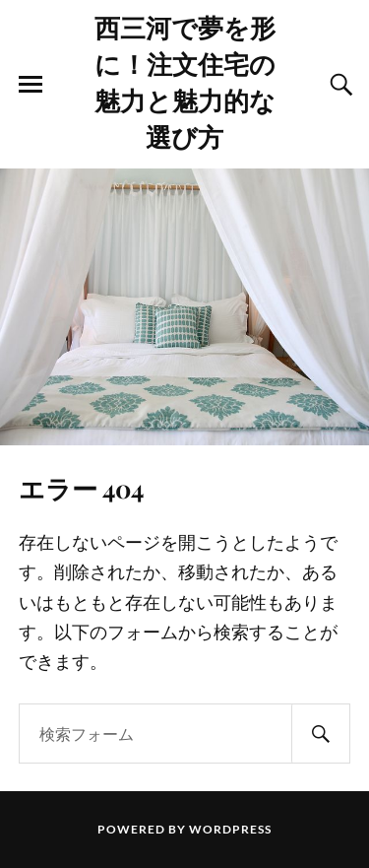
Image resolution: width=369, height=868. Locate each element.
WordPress (230, 829)
